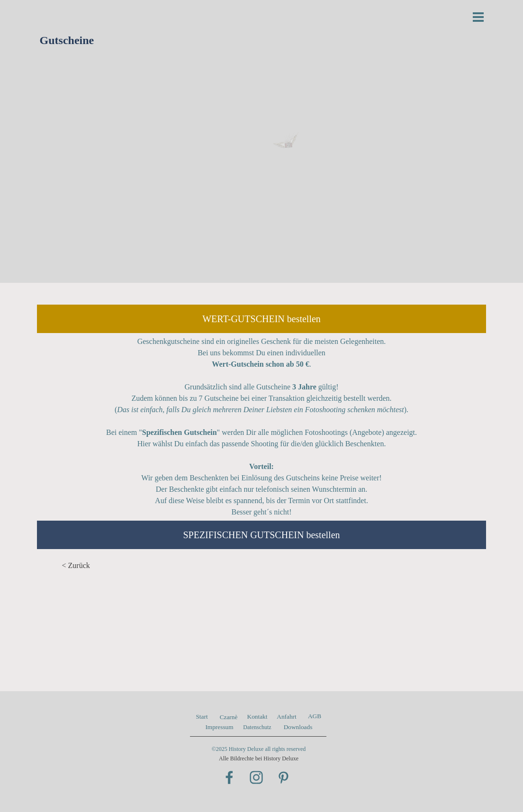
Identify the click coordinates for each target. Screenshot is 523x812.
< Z (68, 565)
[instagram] (256, 777)
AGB (315, 716)
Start (202, 717)
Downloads (298, 727)
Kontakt (257, 717)
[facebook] (229, 777)
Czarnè (229, 717)
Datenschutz (257, 727)
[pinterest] (283, 777)
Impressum (219, 727)
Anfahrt (286, 717)
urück (81, 565)
